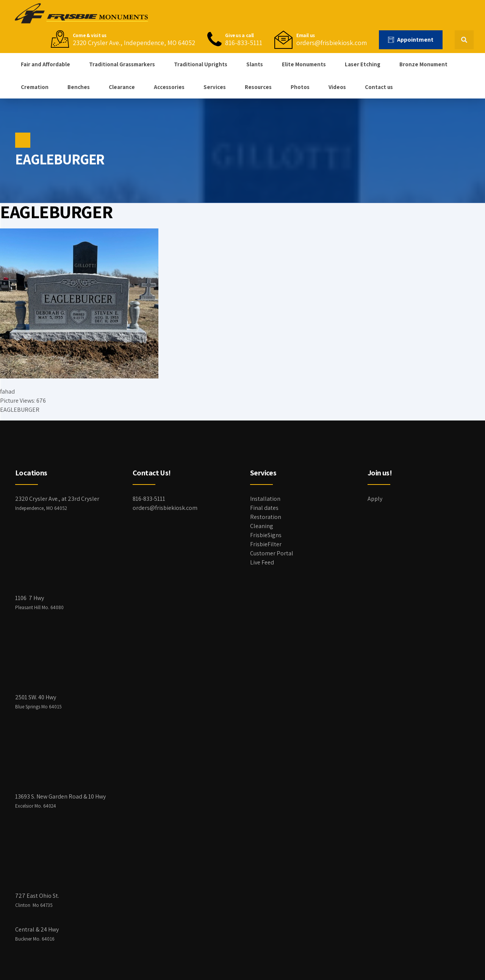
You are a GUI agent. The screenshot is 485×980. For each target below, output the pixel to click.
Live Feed (262, 562)
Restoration (266, 517)
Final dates (264, 508)
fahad (7, 392)
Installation (265, 499)
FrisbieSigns (266, 535)
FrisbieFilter (266, 544)
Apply (375, 499)
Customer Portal (272, 553)
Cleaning (262, 526)
